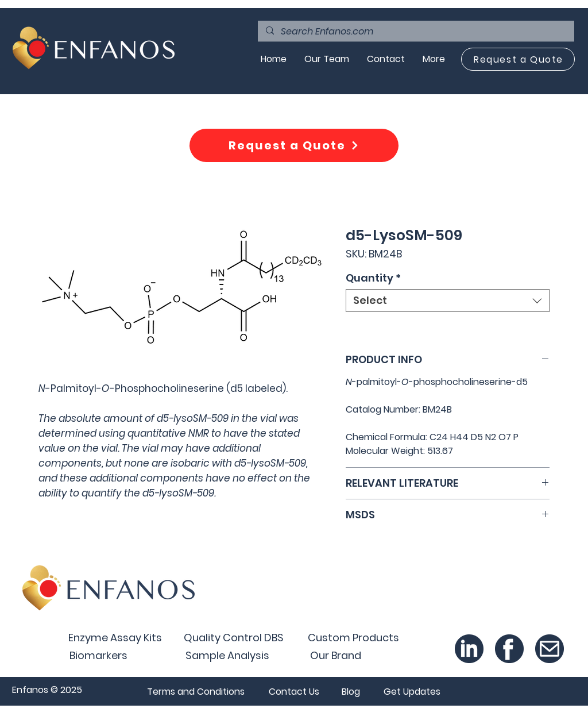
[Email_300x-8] (550, 649)
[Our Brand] (335, 655)
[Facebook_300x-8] (509, 649)
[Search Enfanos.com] (415, 32)
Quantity (373, 278)
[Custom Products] (353, 637)
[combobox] (448, 301)
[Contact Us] (294, 691)
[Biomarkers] (98, 655)
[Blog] (351, 691)
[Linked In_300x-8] (469, 649)
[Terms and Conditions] (196, 691)
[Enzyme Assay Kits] (115, 637)
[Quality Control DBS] (234, 637)
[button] (412, 691)
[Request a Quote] (518, 59)
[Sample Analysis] (227, 655)
